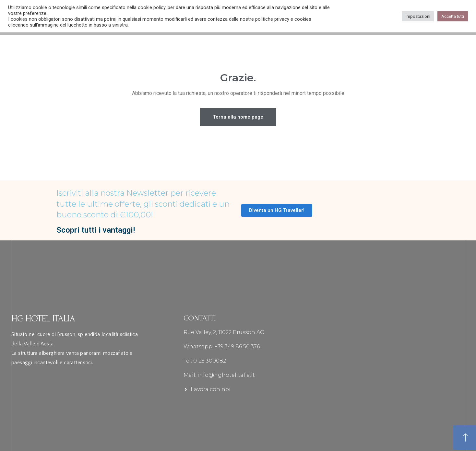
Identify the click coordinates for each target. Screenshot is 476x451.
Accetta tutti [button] (453, 16)
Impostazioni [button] (418, 16)
